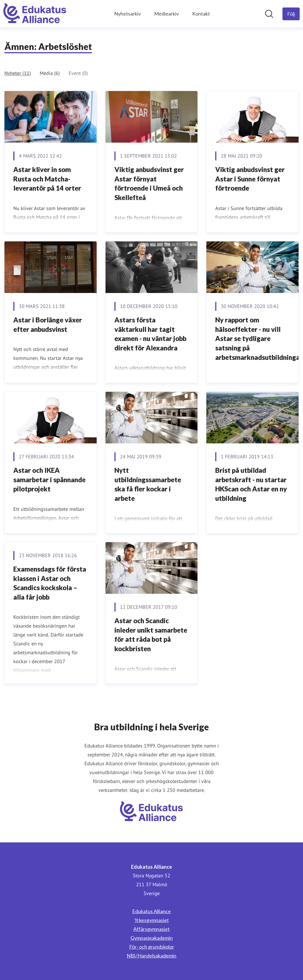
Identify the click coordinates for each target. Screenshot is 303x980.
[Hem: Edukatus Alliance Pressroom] (35, 14)
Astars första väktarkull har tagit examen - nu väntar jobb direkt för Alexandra (150, 334)
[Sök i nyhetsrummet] (269, 14)
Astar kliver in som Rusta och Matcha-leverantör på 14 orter (47, 179)
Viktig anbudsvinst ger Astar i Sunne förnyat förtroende (250, 179)
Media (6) (50, 73)
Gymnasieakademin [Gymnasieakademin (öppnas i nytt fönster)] (152, 938)
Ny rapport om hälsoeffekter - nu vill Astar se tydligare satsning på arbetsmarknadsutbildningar (259, 338)
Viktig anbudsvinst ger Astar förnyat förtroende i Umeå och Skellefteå (149, 183)
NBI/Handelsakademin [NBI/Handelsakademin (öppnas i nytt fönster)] (151, 956)
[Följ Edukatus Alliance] (291, 14)
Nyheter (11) (18, 73)
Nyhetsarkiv (127, 14)
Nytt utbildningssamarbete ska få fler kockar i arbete (148, 484)
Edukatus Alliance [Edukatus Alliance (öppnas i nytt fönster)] (151, 911)
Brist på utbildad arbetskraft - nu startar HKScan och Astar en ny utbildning (251, 484)
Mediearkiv (166, 14)
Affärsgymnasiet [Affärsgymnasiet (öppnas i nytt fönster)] (151, 929)
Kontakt (201, 14)
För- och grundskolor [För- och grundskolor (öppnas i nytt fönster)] (152, 947)
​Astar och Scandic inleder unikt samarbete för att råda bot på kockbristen (151, 635)
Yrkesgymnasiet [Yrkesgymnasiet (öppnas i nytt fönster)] (152, 920)
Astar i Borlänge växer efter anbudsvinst (48, 324)
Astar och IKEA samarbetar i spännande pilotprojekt (49, 479)
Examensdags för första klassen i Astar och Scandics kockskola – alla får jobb (50, 583)
